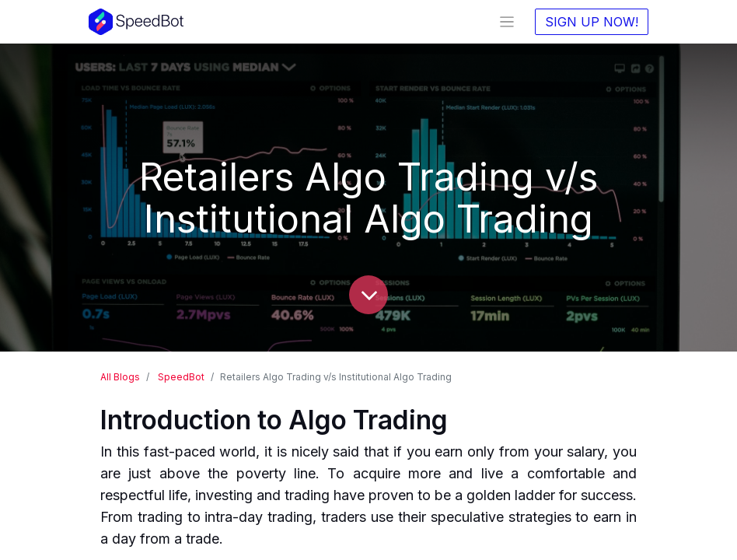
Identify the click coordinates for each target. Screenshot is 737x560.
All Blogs (120, 377)
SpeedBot (181, 377)
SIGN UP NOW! (592, 22)
